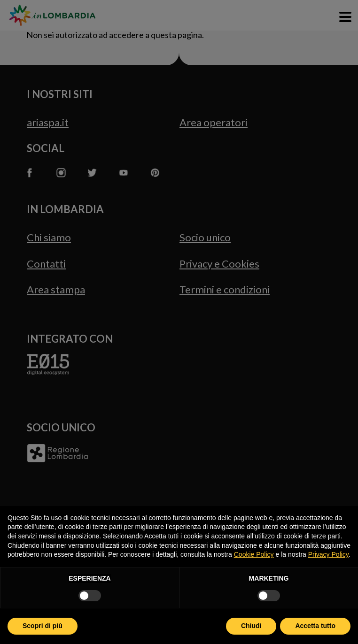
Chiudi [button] (251, 626)
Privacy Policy (328, 554)
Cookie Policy (254, 554)
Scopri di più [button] (43, 626)
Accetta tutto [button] (315, 626)
